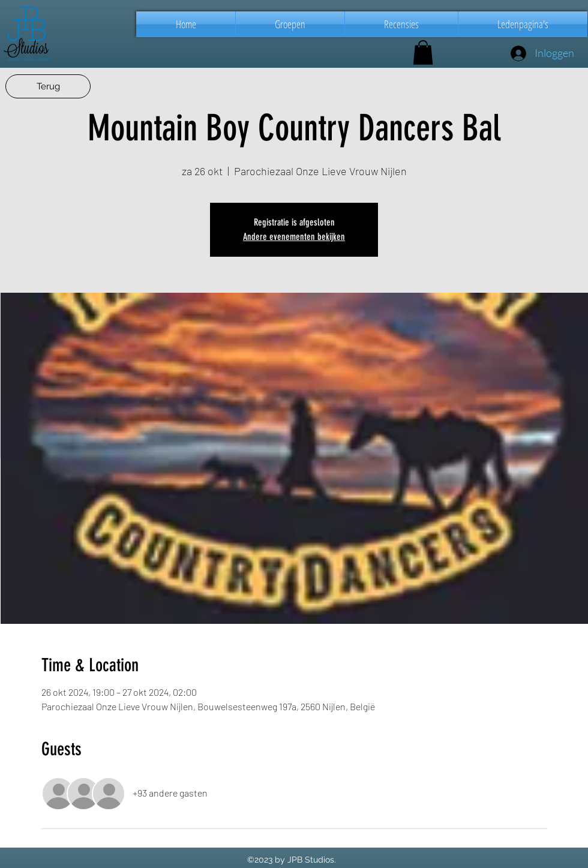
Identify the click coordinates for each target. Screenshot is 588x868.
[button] (290, 24)
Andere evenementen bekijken (294, 237)
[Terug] (48, 86)
